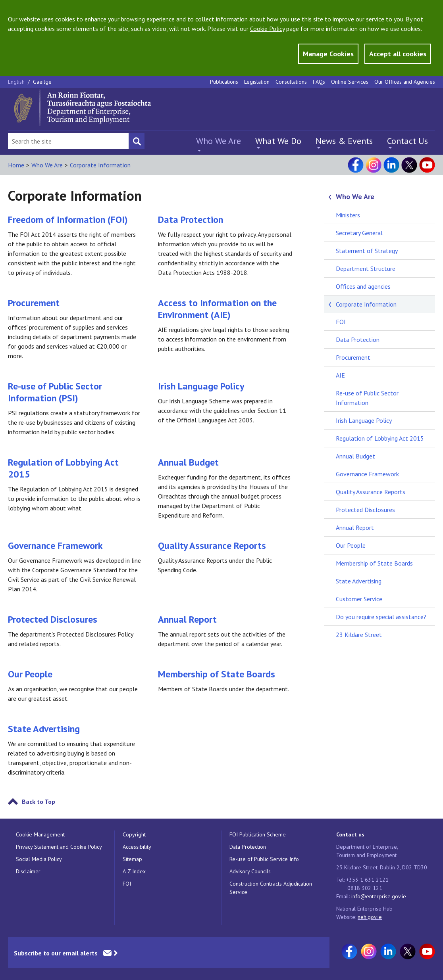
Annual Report (187, 619)
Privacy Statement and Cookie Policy (59, 847)
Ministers (348, 215)
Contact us (350, 834)
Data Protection (191, 220)
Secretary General (359, 233)
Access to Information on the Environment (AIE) (217, 309)
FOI (341, 322)
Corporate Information (100, 165)
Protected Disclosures (53, 619)
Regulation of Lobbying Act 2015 (63, 468)
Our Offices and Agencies (405, 82)
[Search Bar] (68, 141)
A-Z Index (134, 871)
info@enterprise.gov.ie (379, 896)
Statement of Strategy (367, 251)
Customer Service (359, 599)
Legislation (257, 82)
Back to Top (39, 802)
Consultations (291, 82)
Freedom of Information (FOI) (68, 220)
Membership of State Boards (217, 674)
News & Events (344, 141)
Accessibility (137, 847)
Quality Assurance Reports (212, 546)
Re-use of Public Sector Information (367, 398)
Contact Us (407, 141)
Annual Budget (188, 462)
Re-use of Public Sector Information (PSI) (55, 392)
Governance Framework (55, 546)
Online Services (350, 82)
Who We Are (219, 141)
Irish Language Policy (201, 386)
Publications (224, 82)
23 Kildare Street (359, 635)
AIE (340, 375)
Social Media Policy (39, 859)
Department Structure (366, 268)
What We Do (278, 141)
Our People (30, 674)
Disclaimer (28, 871)
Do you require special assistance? (381, 617)
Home (16, 165)
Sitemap (132, 859)
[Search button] (137, 141)
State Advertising (44, 729)
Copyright (134, 834)
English (17, 82)
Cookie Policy (267, 29)
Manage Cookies (328, 54)
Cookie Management (40, 834)
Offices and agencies (363, 286)
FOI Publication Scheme (258, 834)
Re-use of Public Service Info (264, 859)
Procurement (34, 303)
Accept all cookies (398, 54)
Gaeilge (42, 82)
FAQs (319, 82)
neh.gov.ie (370, 917)
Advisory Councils (250, 871)
